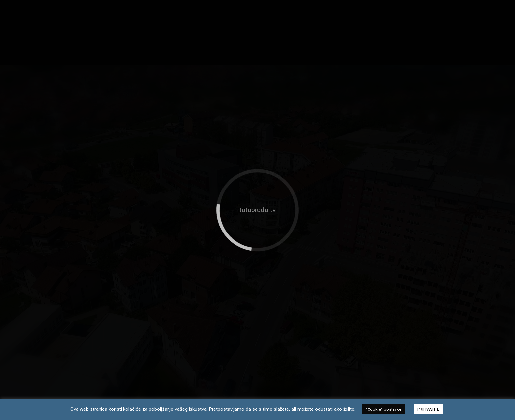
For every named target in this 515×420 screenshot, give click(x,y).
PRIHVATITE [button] (428, 409)
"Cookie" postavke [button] (384, 409)
